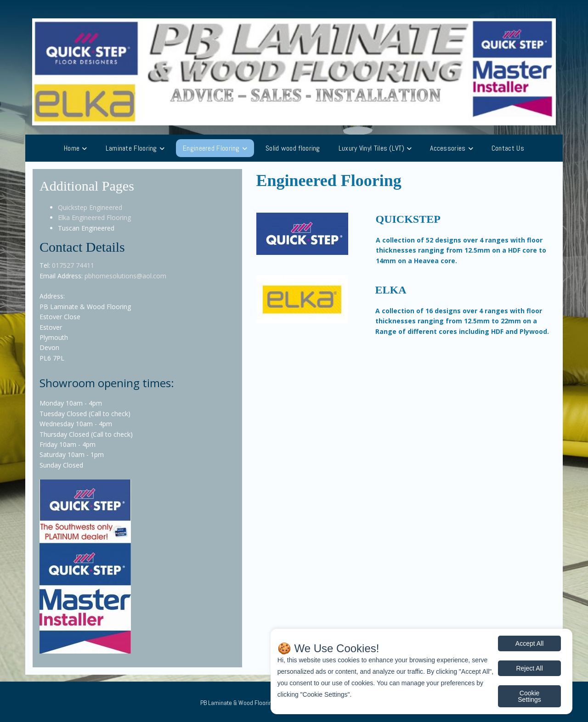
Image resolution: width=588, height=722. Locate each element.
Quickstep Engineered (90, 207)
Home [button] (72, 148)
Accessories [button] (448, 148)
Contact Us (508, 148)
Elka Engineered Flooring (94, 217)
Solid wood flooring (293, 148)
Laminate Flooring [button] (131, 148)
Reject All (529, 668)
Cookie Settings (529, 696)
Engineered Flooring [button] (211, 148)
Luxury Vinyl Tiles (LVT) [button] (371, 148)
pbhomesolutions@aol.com (125, 276)
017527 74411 (73, 265)
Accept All (529, 643)
